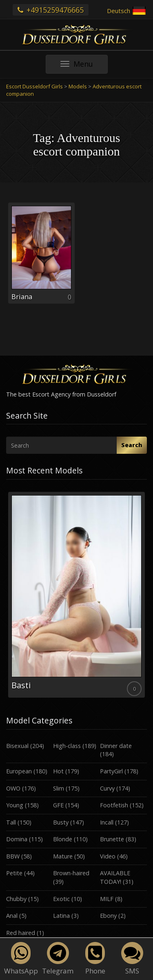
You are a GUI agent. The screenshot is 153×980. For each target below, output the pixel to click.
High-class (67, 746)
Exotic (61, 899)
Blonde (63, 839)
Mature (63, 856)
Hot (58, 771)
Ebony (108, 916)
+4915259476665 (51, 10)
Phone (95, 959)
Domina (17, 839)
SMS (132, 959)
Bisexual (17, 746)
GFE (58, 805)
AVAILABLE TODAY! (115, 877)
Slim (59, 788)
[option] (76, 595)
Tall (11, 822)
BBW (13, 856)
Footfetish (114, 805)
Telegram (58, 959)
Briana (22, 297)
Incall (107, 822)
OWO (13, 788)
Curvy (107, 788)
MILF (107, 899)
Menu (84, 66)
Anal (12, 916)
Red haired (21, 933)
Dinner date (116, 746)
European (19, 771)
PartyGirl (111, 771)
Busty (61, 822)
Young (15, 805)
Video (108, 856)
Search (132, 445)
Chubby (16, 899)
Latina (61, 916)
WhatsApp (21, 959)
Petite (14, 873)
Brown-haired (71, 873)
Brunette (112, 839)
